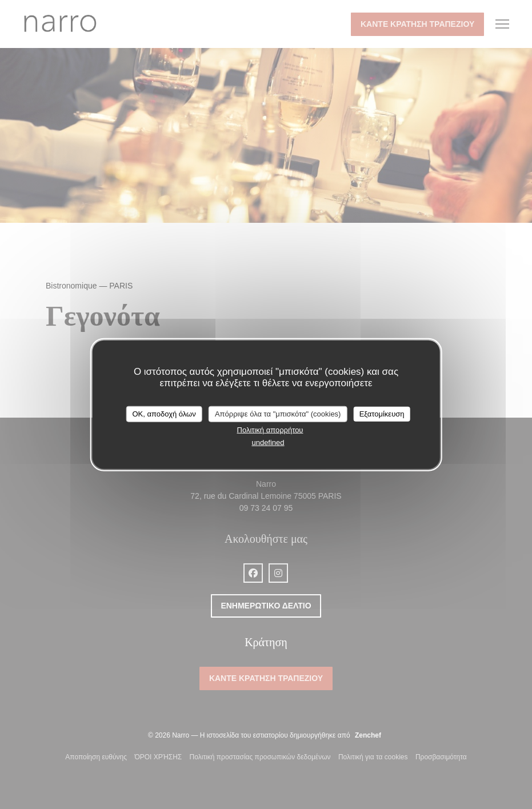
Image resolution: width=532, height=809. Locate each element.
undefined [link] (268, 442)
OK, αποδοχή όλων (164, 414)
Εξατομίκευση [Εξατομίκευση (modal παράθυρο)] (382, 414)
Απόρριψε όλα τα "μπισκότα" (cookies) (278, 414)
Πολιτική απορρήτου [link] (270, 429)
